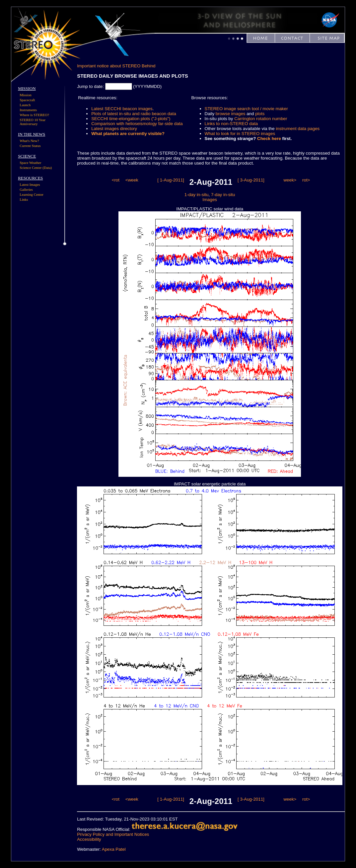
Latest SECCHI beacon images (122, 109)
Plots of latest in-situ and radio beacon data (134, 114)
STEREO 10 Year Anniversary (33, 122)
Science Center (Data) (36, 168)
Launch (25, 105)
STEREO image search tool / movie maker (246, 109)
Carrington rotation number (261, 119)
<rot (116, 180)
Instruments (28, 110)
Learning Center (32, 194)
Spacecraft (27, 100)
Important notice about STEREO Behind (116, 66)
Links (24, 199)
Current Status (30, 146)
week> (290, 180)
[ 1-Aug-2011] (171, 180)
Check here (269, 139)
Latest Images (30, 184)
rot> (306, 180)
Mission (25, 95)
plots (260, 114)
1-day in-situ (197, 195)
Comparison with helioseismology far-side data (137, 124)
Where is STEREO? (34, 115)
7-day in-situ (223, 195)
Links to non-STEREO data (231, 124)
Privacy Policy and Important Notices (113, 834)
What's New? (29, 141)
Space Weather (30, 163)
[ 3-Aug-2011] (251, 180)
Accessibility (89, 839)
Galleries (26, 189)
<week (132, 180)
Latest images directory (114, 129)
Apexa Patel (114, 849)
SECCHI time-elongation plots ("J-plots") (131, 119)
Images (210, 200)
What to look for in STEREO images (240, 134)
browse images (231, 114)
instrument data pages (298, 129)
